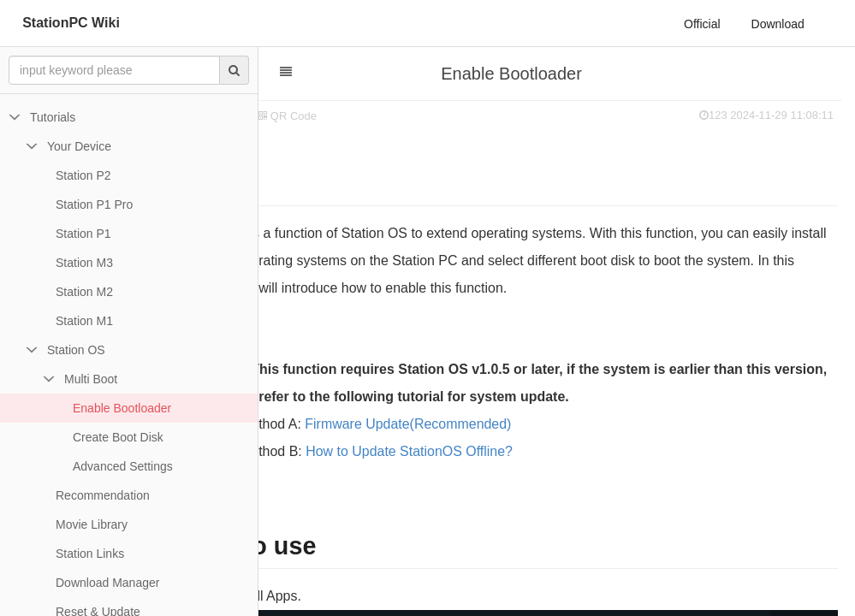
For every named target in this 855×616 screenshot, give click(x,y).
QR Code (377, 116)
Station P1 (83, 234)
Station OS (76, 350)
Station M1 (84, 321)
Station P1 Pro (94, 204)
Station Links (90, 554)
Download (778, 24)
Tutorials (53, 117)
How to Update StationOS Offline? (498, 451)
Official (702, 24)
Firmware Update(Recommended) (497, 424)
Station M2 (84, 292)
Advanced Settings (123, 466)
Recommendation (103, 495)
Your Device (79, 146)
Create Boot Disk (118, 437)
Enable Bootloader (122, 408)
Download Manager (107, 583)
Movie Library (92, 524)
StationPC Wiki (71, 23)
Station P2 (83, 175)
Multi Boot (91, 379)
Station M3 (84, 263)
